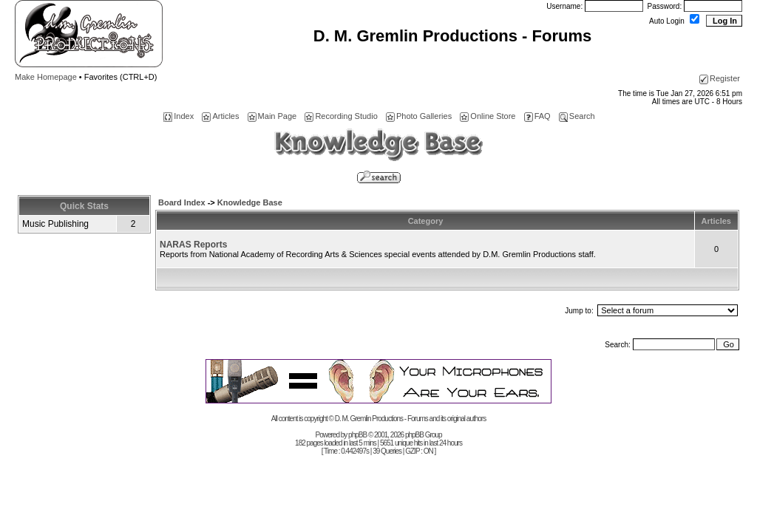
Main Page (272, 116)
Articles (220, 116)
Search (577, 116)
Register (720, 78)
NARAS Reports (193, 245)
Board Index (182, 202)
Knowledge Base (250, 202)
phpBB (357, 435)
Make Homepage (46, 77)
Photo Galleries (419, 116)
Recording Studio (341, 116)
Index (179, 116)
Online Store (488, 116)
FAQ (537, 116)
